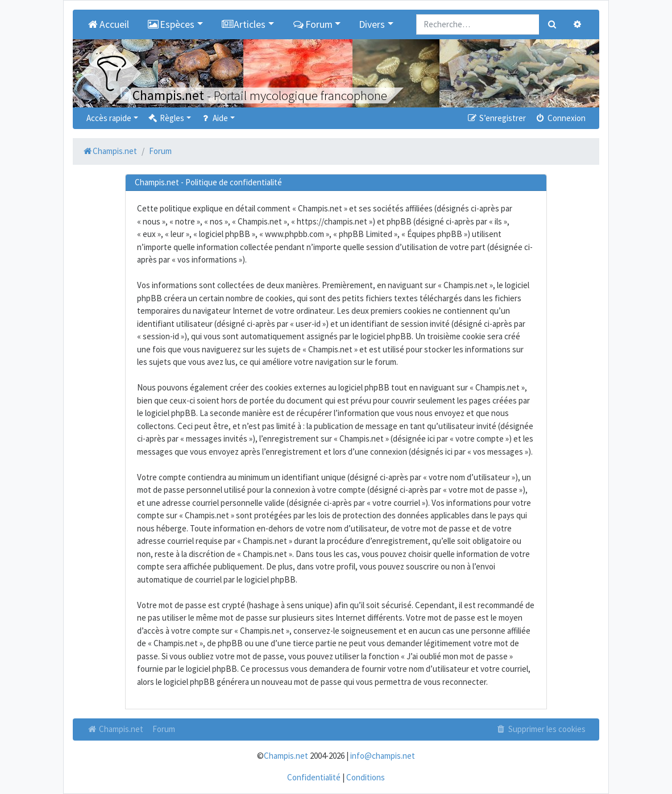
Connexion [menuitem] (560, 118)
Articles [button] (244, 24)
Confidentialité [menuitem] (314, 777)
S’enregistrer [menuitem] (496, 118)
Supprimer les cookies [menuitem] (541, 729)
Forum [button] (312, 24)
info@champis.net (383, 756)
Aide (214, 118)
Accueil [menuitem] (108, 24)
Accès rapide (109, 118)
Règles (166, 118)
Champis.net (115, 729)
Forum (164, 729)
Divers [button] (372, 24)
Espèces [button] (171, 24)
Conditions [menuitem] (366, 777)
